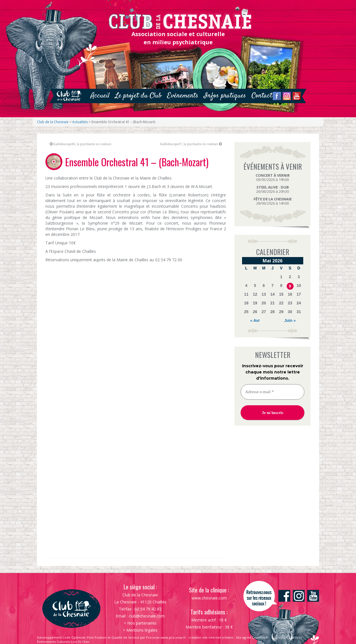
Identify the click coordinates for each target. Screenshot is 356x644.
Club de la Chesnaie (53, 122)
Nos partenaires (142, 623)
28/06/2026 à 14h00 (273, 201)
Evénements (183, 96)
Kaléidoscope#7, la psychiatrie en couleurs (189, 144)
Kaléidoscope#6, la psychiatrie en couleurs (82, 144)
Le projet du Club (138, 96)
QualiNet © (260, 637)
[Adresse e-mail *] (273, 392)
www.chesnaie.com (209, 598)
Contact (262, 96)
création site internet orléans (211, 637)
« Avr (255, 320)
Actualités (80, 122)
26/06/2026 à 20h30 (273, 189)
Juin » (290, 320)
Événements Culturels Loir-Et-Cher (63, 642)
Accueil (100, 96)
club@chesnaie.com (147, 616)
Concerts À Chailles (286, 637)
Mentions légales (142, 630)
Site (239, 637)
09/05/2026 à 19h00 (273, 177)
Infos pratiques (225, 96)
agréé (247, 637)
